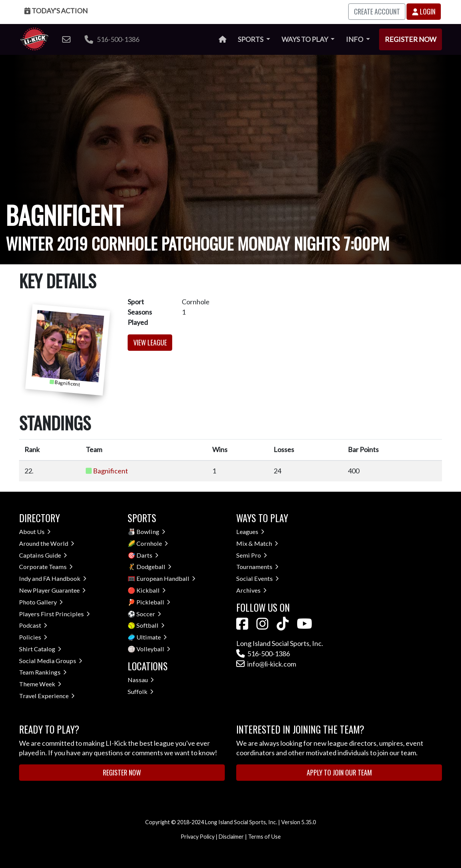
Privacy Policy (198, 837)
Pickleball (153, 602)
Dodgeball (154, 567)
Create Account (377, 11)
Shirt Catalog (40, 649)
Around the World (47, 543)
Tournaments (257, 567)
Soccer (149, 614)
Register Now (411, 39)
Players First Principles (54, 614)
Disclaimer (231, 837)
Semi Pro (252, 555)
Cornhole (152, 543)
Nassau (141, 680)
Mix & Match (257, 543)
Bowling (151, 532)
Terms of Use (264, 837)
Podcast (33, 625)
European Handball (166, 578)
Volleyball (153, 649)
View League (150, 342)
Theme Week (40, 684)
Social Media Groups (51, 661)
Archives (251, 590)
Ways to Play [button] (305, 39)
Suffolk (141, 691)
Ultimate (152, 637)
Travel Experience (47, 696)
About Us (35, 532)
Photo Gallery (41, 602)
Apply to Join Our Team (339, 772)
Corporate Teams (46, 567)
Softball (150, 625)
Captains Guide (43, 555)
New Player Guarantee (52, 590)
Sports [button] (251, 39)
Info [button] (355, 39)
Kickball (151, 590)
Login (424, 11)
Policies (33, 637)
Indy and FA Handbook (53, 578)
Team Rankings (43, 672)
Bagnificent (110, 471)
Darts (147, 555)
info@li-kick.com (266, 664)
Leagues (250, 532)
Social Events (258, 578)
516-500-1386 (112, 39)
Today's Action (56, 11)
